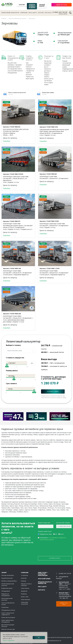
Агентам (41, 13)
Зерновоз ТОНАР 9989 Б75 (12, 221)
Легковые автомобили (8, 576)
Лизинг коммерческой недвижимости (8, 614)
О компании (24, 576)
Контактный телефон (63, 523)
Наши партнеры (26, 600)
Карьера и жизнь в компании (26, 585)
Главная (4, 18)
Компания (24, 13)
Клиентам (24, 579)
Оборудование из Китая (8, 611)
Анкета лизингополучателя (17, 93)
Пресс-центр (33, 13)
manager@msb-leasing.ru (62, 578)
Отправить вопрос (55, 559)
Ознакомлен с (53, 539)
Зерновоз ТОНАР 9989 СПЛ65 (49, 221)
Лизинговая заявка (48, 93)
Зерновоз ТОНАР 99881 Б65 (12, 269)
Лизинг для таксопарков (8, 618)
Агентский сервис (44, 579)
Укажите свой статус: (45, 532)
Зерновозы (32, 18)
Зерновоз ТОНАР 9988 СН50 (49, 127)
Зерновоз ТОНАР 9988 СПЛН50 (13, 174)
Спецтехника (5, 608)
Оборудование (6, 591)
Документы (24, 591)
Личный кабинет (42, 5)
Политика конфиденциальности (51, 641)
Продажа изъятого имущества (45, 583)
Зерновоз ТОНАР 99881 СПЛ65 (49, 269)
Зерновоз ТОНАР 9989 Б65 (48, 174)
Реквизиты (24, 594)
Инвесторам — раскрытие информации (43, 574)
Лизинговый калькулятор (10, 13)
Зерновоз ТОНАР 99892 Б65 (12, 314)
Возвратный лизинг (7, 589)
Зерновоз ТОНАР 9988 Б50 (12, 127)
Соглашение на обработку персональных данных (56, 638)
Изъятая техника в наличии (32, 6)
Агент (62, 534)
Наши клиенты (25, 589)
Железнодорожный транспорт (7, 600)
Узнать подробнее (9, 640)
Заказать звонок (63, 14)
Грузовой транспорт (7, 579)
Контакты (48, 13)
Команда (24, 581)
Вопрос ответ (25, 597)
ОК (39, 638)
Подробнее (7, 141)
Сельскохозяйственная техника (17, 18)
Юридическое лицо (46, 534)
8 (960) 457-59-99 (60, 12)
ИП (56, 534)
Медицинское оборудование (6, 595)
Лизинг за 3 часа (62, 5)
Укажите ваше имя (44, 523)
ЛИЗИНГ (4, 573)
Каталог (22, 5)
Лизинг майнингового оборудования (8, 621)
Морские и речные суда (8, 630)
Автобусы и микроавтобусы (9, 581)
